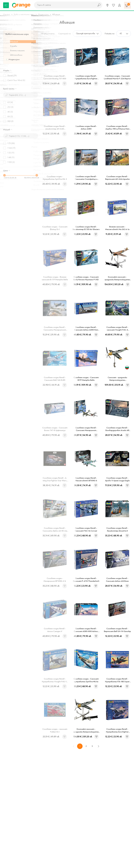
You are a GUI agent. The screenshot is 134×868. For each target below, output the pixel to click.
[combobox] (64, 5)
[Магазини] (107, 5)
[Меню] (6, 5)
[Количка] (127, 5)
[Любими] (113, 5)
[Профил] (119, 5)
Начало (7, 14)
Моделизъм (43, 14)
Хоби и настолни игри (24, 14)
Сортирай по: (65, 34)
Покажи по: (110, 34)
